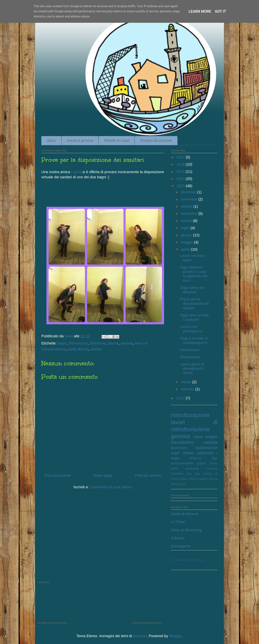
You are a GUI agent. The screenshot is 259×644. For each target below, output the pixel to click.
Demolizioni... (191, 350)
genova (127, 343)
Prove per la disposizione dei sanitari (194, 304)
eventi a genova (80, 140)
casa (198, 437)
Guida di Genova (185, 514)
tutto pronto (178, 484)
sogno (212, 437)
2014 (181, 179)
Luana (76, 172)
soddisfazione (206, 448)
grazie (201, 463)
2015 (181, 172)
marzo (187, 382)
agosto (187, 221)
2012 (181, 398)
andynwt (140, 636)
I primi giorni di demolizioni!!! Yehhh (192, 369)
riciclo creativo (198, 479)
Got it (221, 11)
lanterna (196, 458)
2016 (181, 164)
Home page (103, 475)
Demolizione (190, 357)
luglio (186, 228)
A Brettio (178, 538)
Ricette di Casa (117, 140)
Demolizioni (78, 343)
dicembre (189, 192)
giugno (187, 235)
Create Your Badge (195, 560)
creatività (212, 469)
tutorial (213, 479)
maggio (187, 242)
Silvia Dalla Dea (178, 560)
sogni (175, 453)
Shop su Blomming (186, 530)
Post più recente (57, 475)
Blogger (175, 636)
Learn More (200, 11)
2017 (181, 157)
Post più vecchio (148, 475)
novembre (190, 199)
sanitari (96, 349)
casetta (211, 442)
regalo (184, 479)
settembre (190, 214)
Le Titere (178, 522)
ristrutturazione (190, 415)
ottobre (187, 206)
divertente (98, 343)
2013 (181, 186)
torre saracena (185, 468)
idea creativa (204, 474)
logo (215, 458)
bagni (62, 343)
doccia (113, 343)
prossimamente (182, 463)
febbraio (188, 389)
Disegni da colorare (156, 140)
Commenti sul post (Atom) (111, 487)
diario (51, 140)
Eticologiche (181, 546)
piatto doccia (78, 349)
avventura (179, 448)
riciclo (213, 463)
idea (189, 474)
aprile (186, 249)
